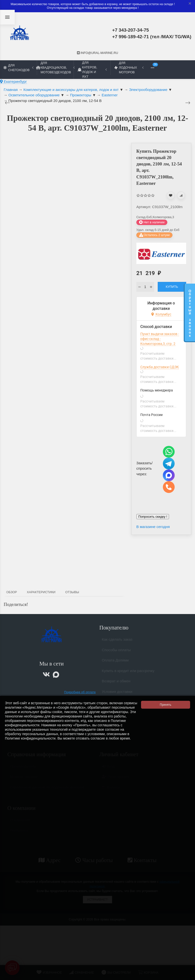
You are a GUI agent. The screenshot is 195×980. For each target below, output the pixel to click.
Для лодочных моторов (129, 68)
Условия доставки (117, 694)
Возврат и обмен (116, 683)
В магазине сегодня (153, 527)
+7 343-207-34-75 (130, 30)
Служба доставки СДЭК (160, 367)
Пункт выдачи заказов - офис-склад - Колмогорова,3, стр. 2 (160, 339)
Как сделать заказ (117, 641)
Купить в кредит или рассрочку (128, 673)
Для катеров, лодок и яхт (92, 70)
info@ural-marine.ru (98, 53)
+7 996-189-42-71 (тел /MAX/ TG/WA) (152, 37)
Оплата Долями (115, 662)
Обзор (12, 592)
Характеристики (41, 592)
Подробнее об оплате (80, 692)
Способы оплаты (116, 652)
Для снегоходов (19, 68)
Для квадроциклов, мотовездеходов (55, 68)
